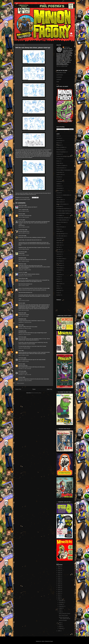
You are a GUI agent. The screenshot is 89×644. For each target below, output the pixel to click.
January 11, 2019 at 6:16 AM (24, 348)
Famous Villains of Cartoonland (63, 170)
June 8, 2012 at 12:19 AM (24, 310)
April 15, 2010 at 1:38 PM (24, 286)
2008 (59, 631)
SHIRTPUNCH (60, 75)
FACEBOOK (59, 77)
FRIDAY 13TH (60, 175)
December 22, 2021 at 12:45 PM (25, 381)
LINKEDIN (59, 79)
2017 (59, 584)
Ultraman (58, 279)
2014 (59, 589)
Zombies (58, 295)
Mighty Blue (21, 313)
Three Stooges (60, 268)
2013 (59, 591)
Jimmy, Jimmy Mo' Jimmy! (65, 614)
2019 (59, 580)
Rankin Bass (59, 231)
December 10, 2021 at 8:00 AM (25, 369)
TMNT (58, 272)
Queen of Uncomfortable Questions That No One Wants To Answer (33, 288)
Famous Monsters (60, 168)
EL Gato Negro (22, 230)
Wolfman (58, 288)
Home (34, 389)
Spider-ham (59, 243)
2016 (59, 586)
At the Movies (59, 141)
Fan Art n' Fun (22, 272)
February (61, 628)
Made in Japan (60, 200)
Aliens (58, 136)
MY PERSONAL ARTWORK (63, 218)
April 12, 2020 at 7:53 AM (24, 355)
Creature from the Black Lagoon (63, 156)
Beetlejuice (59, 145)
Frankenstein (59, 172)
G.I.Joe (58, 179)
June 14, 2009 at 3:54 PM (24, 249)
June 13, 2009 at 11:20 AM (24, 227)
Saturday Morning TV (61, 234)
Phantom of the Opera (61, 222)
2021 (59, 576)
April (60, 625)
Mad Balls (59, 197)
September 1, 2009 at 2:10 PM (25, 270)
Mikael (20, 325)
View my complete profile (62, 66)
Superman (59, 254)
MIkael (20, 351)
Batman (58, 143)
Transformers (59, 275)
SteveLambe (21, 236)
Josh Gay (21, 220)
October (61, 604)
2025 (59, 569)
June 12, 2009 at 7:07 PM (24, 211)
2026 (59, 567)
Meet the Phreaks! (63, 620)
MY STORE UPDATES (61, 220)
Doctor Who (59, 163)
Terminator (59, 256)
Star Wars (59, 250)
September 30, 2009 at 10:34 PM (25, 276)
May (60, 623)
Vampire (58, 281)
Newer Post (18, 389)
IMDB (58, 82)
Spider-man (59, 245)
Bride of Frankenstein (61, 152)
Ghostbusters (59, 181)
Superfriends (59, 252)
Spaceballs (59, 240)
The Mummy (59, 263)
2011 (59, 595)
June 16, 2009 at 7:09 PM (24, 255)
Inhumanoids (59, 188)
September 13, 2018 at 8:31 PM (25, 322)
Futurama (59, 177)
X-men (58, 293)
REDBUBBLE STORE (61, 73)
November (61, 602)
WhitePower (21, 264)
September (62, 606)
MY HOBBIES (59, 215)
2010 (59, 597)
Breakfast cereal (60, 150)
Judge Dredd (59, 190)
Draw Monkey (21, 252)
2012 (59, 593)
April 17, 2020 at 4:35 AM (24, 361)
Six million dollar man (61, 236)
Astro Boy (59, 138)
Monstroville (59, 206)
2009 (59, 599)
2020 (59, 578)
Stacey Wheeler (22, 278)
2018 (59, 582)
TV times (58, 277)
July (60, 610)
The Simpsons (60, 265)
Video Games (59, 284)
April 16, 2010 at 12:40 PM (24, 300)
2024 (59, 571)
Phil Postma (21, 337)
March (61, 627)
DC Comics (59, 159)
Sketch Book (59, 238)
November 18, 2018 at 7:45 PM (25, 328)
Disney (58, 161)
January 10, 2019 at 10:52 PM (25, 334)
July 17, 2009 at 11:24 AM (24, 261)
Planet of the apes (60, 227)
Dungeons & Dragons (61, 166)
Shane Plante (21, 205)
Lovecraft (58, 193)
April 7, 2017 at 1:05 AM (23, 316)
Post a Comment (21, 383)
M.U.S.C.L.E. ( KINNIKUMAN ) (63, 195)
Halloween (59, 186)
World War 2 (59, 290)
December (61, 601)
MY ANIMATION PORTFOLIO (63, 209)
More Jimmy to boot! (63, 615)
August (61, 608)
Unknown (21, 214)
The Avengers (59, 261)
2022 (59, 574)
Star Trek (58, 247)
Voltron (58, 286)
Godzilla (58, 184)
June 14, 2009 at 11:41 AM (24, 233)
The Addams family (61, 259)
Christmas (59, 154)
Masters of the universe (62, 204)
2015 (59, 588)
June (60, 612)
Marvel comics (60, 202)
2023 (59, 572)
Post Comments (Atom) (36, 393)
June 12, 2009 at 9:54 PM (24, 217)
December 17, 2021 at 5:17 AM (25, 375)
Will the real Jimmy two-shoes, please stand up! (65, 618)
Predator (58, 229)
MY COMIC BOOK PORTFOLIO (63, 211)
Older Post (49, 389)
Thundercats (59, 270)
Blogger (51, 641)
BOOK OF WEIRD (60, 147)
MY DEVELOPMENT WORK (24, 199)
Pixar (58, 225)
